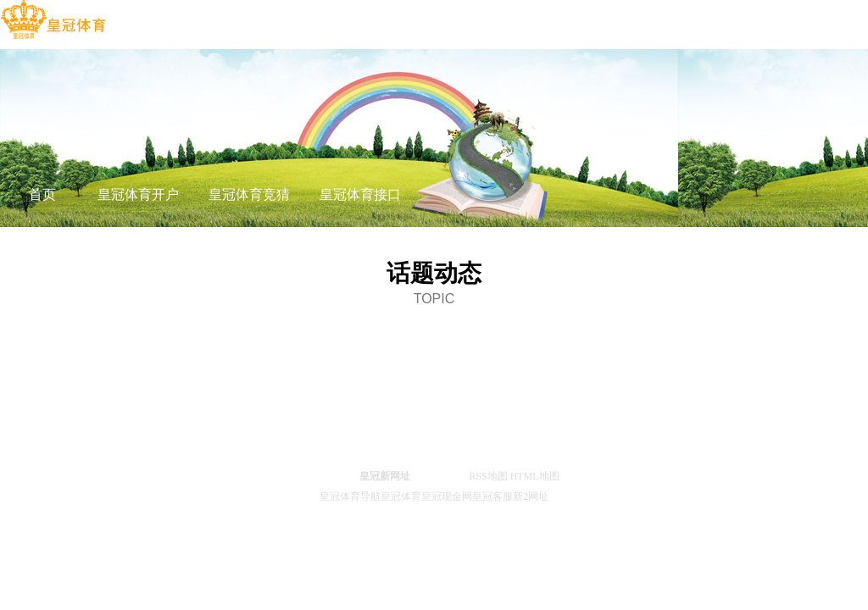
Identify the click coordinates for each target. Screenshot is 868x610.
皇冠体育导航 (350, 496)
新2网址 (531, 496)
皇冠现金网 (447, 496)
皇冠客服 (492, 496)
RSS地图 (488, 476)
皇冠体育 (401, 496)
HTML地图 (535, 476)
